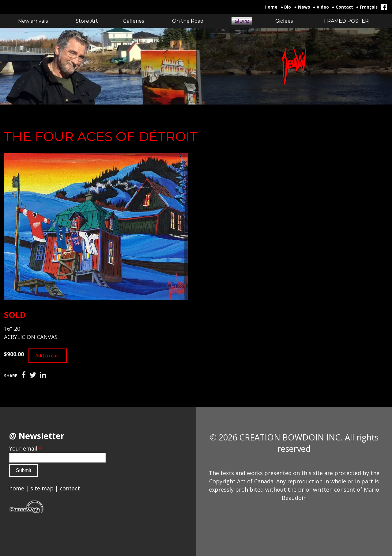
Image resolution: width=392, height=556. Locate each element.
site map (42, 488)
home (17, 488)
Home (271, 7)
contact (70, 488)
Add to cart (48, 356)
